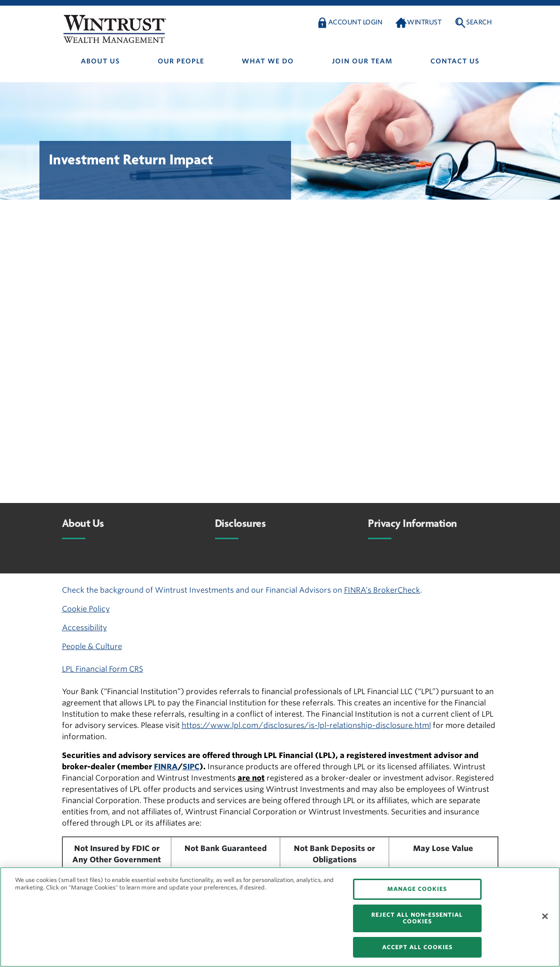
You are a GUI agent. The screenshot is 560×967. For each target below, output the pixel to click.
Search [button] (479, 22)
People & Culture (92, 646)
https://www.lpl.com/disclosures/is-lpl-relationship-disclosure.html (306, 725)
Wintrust (424, 22)
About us (100, 61)
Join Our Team (362, 61)
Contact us (455, 61)
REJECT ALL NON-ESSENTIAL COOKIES (417, 918)
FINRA (166, 767)
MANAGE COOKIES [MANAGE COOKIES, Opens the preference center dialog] (417, 889)
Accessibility (84, 628)
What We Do (268, 61)
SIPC (191, 767)
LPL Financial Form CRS (103, 669)
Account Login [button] (355, 22)
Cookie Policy (86, 609)
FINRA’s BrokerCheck (382, 590)
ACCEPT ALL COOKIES (417, 947)
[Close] (545, 916)
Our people (181, 61)
